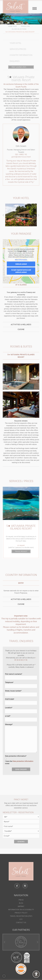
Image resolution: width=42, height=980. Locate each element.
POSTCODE (10, 699)
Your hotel (15, 43)
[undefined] (36, 974)
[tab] (21, 324)
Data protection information (16, 756)
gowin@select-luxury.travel (21, 157)
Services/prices (18, 49)
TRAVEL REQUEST (21, 551)
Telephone (9, 682)
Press (21, 900)
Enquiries (15, 61)
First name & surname (14, 674)
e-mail (8, 716)
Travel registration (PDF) (21, 916)
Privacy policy (21, 913)
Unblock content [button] (21, 264)
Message (9, 724)
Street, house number (13, 691)
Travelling (25, 26)
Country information (21, 55)
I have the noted (19, 762)
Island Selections (19, 29)
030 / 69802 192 (21, 154)
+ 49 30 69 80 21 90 (25, 659)
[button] (4, 976)
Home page (12, 26)
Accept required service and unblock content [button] (21, 271)
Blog (21, 903)
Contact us (21, 922)
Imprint (21, 906)
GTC (21, 919)
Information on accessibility (21, 910)
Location (9, 708)
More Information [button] (21, 260)
